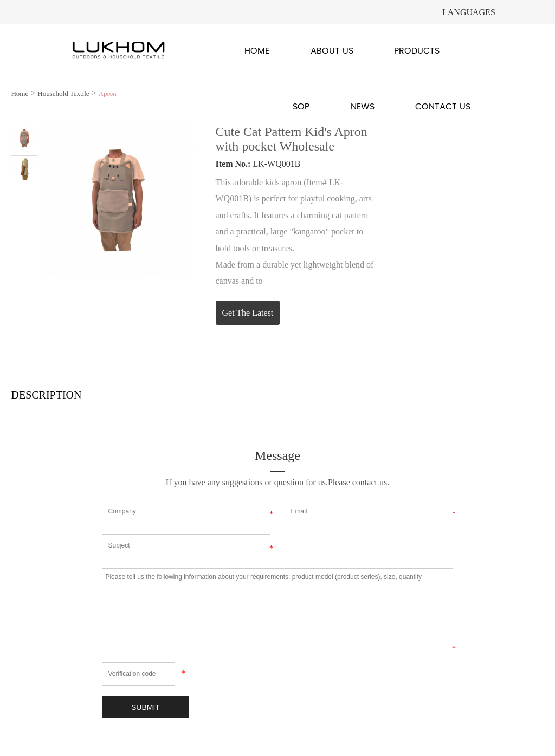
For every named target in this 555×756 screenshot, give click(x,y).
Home (257, 51)
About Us (332, 51)
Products (417, 51)
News (363, 107)
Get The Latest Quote (248, 317)
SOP (301, 107)
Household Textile (63, 93)
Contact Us (443, 107)
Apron (108, 93)
